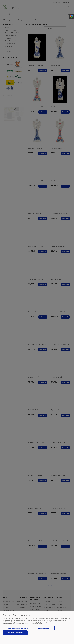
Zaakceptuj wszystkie (15, 633)
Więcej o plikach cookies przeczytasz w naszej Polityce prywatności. (22, 624)
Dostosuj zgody (44, 628)
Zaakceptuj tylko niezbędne (18, 628)
